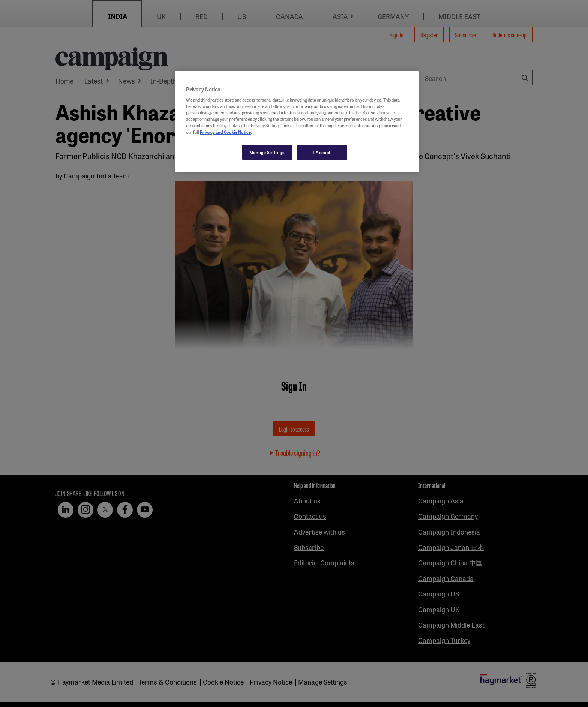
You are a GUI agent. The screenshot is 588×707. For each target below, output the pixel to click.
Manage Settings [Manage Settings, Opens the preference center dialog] (267, 152)
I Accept (322, 152)
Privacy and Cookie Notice (225, 132)
